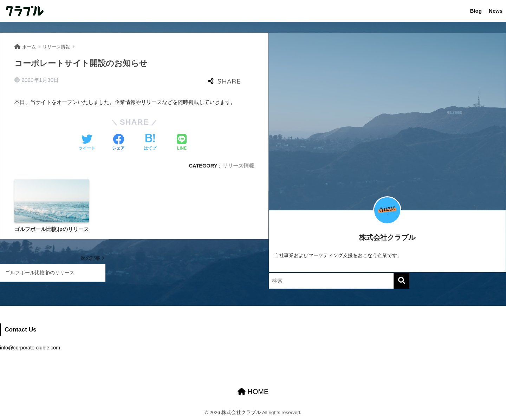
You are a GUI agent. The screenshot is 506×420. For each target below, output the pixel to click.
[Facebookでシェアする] (118, 143)
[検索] (401, 281)
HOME (253, 392)
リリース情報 (238, 166)
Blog (476, 11)
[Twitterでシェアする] (87, 143)
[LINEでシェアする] (182, 143)
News (496, 11)
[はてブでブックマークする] (150, 143)
